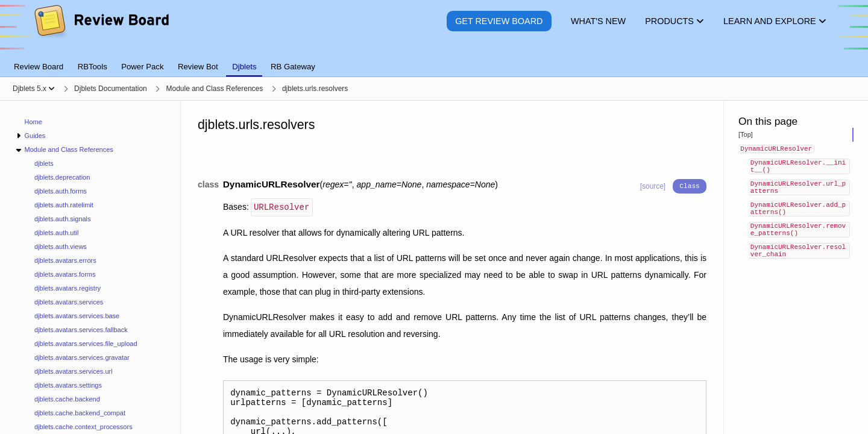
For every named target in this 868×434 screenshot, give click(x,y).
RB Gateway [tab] (293, 67)
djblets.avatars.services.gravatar (82, 357)
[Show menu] (52, 89)
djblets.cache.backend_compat (80, 413)
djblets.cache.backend (67, 399)
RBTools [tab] (93, 67)
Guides (35, 136)
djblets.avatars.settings (68, 385)
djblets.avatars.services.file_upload (86, 344)
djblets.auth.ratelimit (64, 205)
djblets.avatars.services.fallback (81, 330)
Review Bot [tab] (198, 67)
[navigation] (90, 267)
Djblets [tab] (244, 67)
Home (33, 122)
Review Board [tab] (39, 67)
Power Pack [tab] (142, 67)
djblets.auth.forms (61, 191)
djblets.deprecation (62, 177)
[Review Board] (101, 30)
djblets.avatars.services (69, 302)
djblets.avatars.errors (65, 260)
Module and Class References (68, 149)
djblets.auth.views (61, 247)
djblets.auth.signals (63, 219)
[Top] (746, 134)
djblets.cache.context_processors (83, 427)
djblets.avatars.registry (68, 288)
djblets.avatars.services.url (74, 371)
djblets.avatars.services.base (77, 316)
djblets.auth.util (56, 233)
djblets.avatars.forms (65, 274)
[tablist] (434, 60)
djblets (44, 163)
